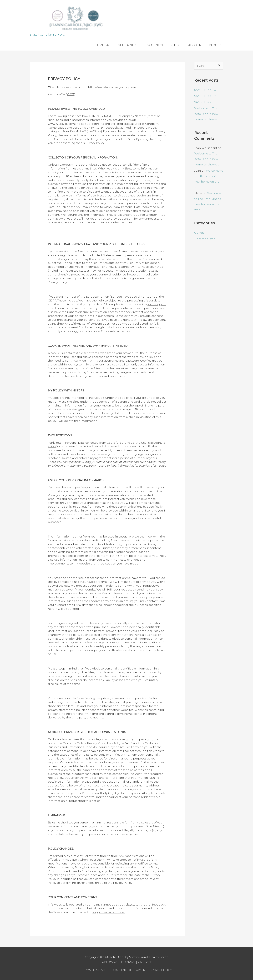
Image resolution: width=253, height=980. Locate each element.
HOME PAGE (104, 45)
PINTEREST (145, 962)
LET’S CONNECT (152, 45)
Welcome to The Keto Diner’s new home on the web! (207, 114)
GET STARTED (127, 45)
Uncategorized (205, 239)
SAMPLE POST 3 (205, 90)
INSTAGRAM (127, 962)
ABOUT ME (196, 45)
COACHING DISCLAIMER (128, 970)
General (200, 233)
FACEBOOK (109, 962)
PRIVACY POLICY (160, 970)
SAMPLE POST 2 (205, 96)
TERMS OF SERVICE (95, 970)
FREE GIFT (176, 45)
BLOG (213, 45)
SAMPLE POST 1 (205, 102)
